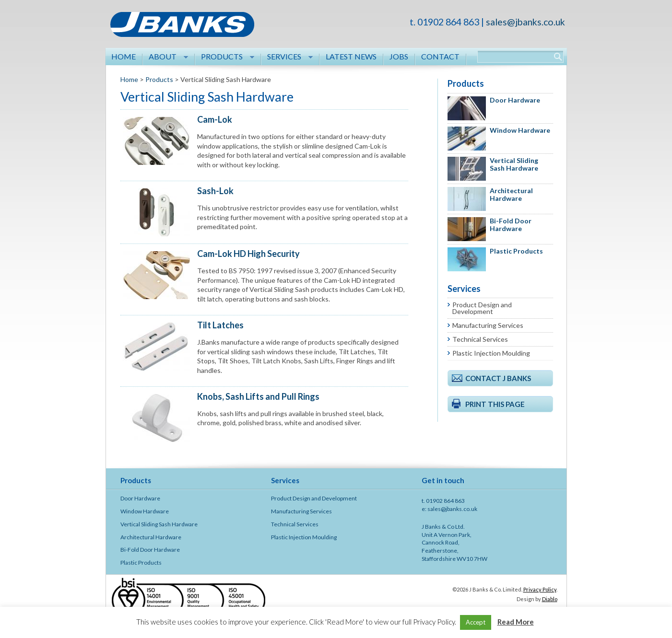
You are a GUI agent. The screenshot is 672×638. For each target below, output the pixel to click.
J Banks (182, 29)
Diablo (550, 599)
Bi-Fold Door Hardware (511, 225)
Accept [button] (476, 622)
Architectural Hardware (511, 195)
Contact (440, 56)
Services (287, 57)
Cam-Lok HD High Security (248, 254)
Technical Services (480, 339)
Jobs (399, 56)
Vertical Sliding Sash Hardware (514, 164)
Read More (516, 622)
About (165, 57)
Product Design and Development (482, 308)
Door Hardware (515, 100)
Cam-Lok (215, 119)
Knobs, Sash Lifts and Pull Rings (258, 396)
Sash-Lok (215, 191)
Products (225, 57)
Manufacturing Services (488, 325)
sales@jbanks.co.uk (525, 22)
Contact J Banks (498, 378)
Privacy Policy (540, 589)
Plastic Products (516, 251)
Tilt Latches (220, 325)
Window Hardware (520, 130)
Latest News (351, 56)
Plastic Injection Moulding (491, 353)
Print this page (495, 404)
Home (124, 56)
